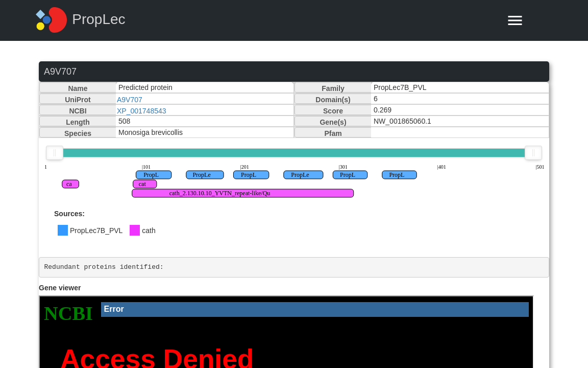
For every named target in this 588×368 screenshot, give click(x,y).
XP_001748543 (142, 111)
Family (333, 88)
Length (78, 122)
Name (78, 88)
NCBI (78, 111)
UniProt (78, 100)
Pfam (333, 133)
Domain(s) (333, 100)
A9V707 (130, 100)
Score (333, 111)
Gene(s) (333, 122)
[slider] (55, 153)
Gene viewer (60, 288)
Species (78, 133)
